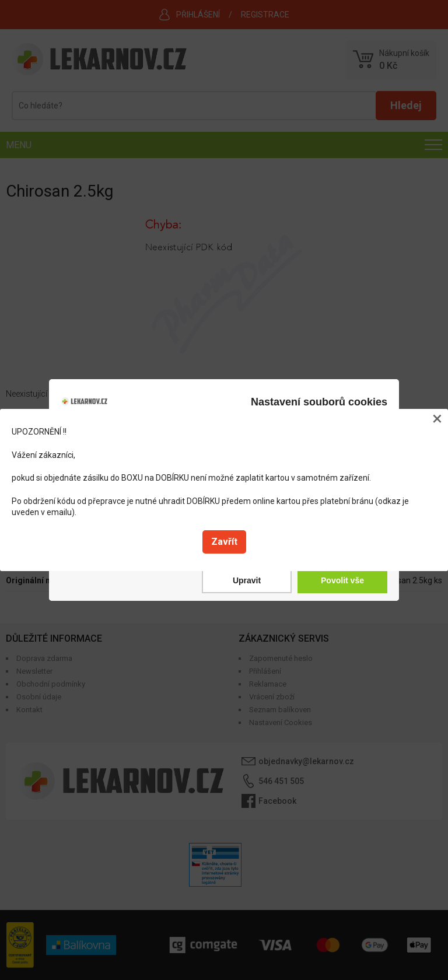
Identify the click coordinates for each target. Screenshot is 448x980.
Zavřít (224, 542)
